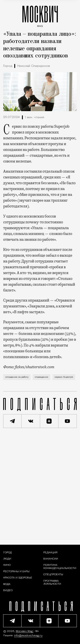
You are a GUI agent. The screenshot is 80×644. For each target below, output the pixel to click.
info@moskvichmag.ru (28, 636)
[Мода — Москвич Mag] (7, 584)
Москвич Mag (25, 631)
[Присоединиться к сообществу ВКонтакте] (31, 421)
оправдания (41, 377)
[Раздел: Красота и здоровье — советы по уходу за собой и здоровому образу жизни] (18, 578)
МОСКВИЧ (40, 15)
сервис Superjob (64, 377)
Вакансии (51, 559)
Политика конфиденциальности (60, 567)
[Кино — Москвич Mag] (7, 565)
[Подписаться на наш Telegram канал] (12, 421)
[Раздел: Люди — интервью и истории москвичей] (7, 559)
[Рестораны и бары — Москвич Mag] (16, 572)
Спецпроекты (53, 575)
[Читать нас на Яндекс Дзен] (49, 421)
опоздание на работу (17, 377)
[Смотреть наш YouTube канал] (68, 421)
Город (8, 66)
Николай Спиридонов (34, 66)
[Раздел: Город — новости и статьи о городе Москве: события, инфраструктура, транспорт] (7, 553)
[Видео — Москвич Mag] (8, 590)
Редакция (50, 553)
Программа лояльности (52, 583)
